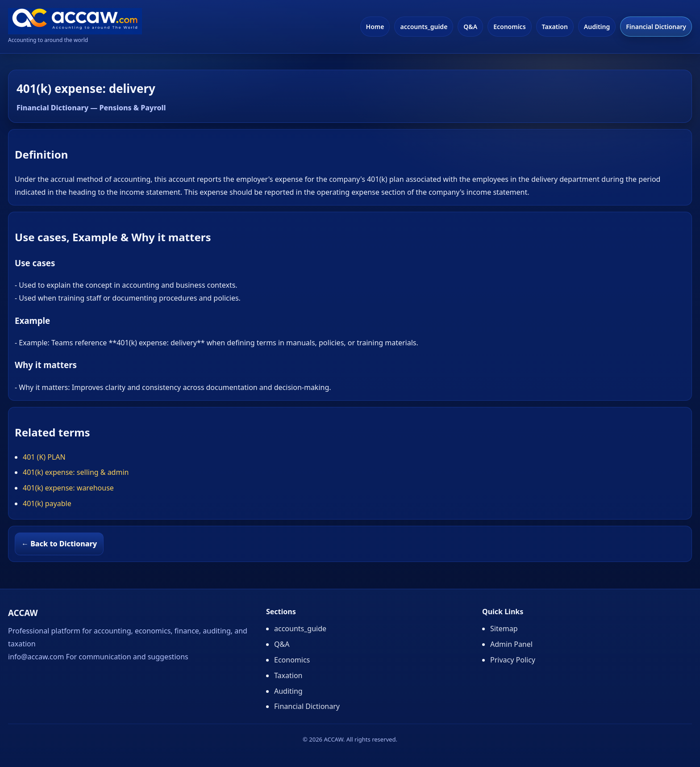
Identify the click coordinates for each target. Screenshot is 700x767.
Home (375, 27)
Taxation (555, 27)
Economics (509, 27)
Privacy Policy (513, 660)
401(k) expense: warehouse (68, 488)
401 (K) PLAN (44, 457)
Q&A (470, 27)
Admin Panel (511, 644)
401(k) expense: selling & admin (76, 472)
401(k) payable (47, 503)
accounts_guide (424, 27)
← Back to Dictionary (59, 544)
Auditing (597, 27)
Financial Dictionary (656, 27)
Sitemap (504, 629)
